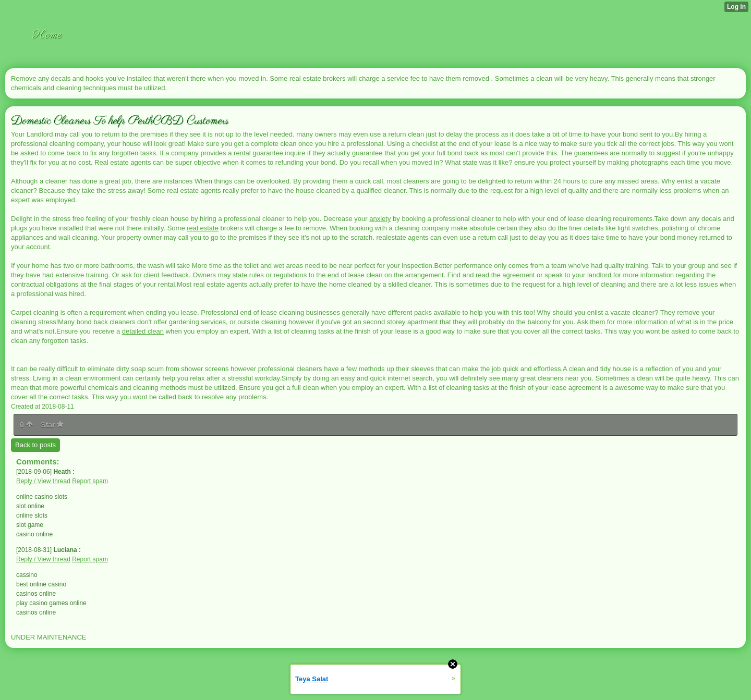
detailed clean (143, 331)
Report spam (90, 481)
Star (52, 425)
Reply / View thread (43, 481)
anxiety (380, 219)
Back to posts (35, 445)
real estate (203, 228)
